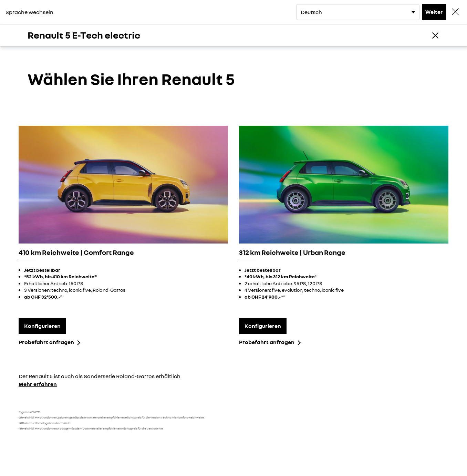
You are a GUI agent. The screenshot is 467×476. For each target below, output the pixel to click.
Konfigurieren (42, 326)
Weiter (434, 12)
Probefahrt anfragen (46, 342)
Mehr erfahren (38, 384)
